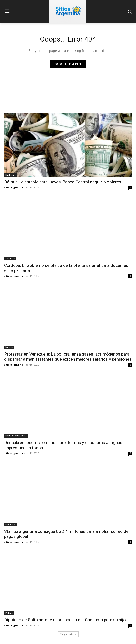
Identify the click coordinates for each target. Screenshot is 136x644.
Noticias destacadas (16, 436)
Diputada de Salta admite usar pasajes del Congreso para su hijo (65, 620)
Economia (10, 524)
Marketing (11, 175)
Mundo (9, 347)
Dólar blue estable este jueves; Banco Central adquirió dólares (63, 182)
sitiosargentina (14, 187)
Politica (9, 613)
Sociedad (10, 258)
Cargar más (68, 634)
